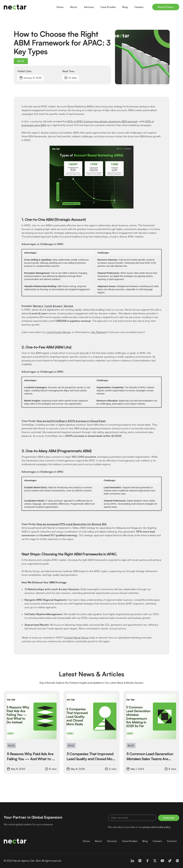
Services (89, 7)
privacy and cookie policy (157, 827)
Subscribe (169, 818)
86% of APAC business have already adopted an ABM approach (103, 121)
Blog (125, 7)
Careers (139, 7)
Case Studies (108, 7)
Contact (172, 841)
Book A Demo (166, 7)
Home (60, 7)
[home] (15, 7)
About (74, 7)
